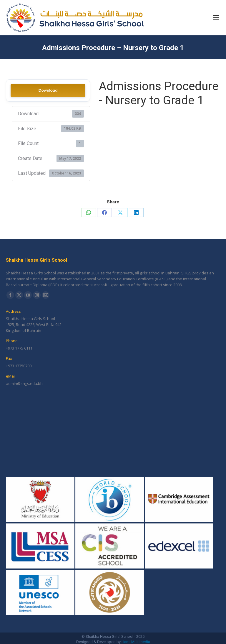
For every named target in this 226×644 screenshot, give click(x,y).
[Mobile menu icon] (216, 18)
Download (48, 90)
